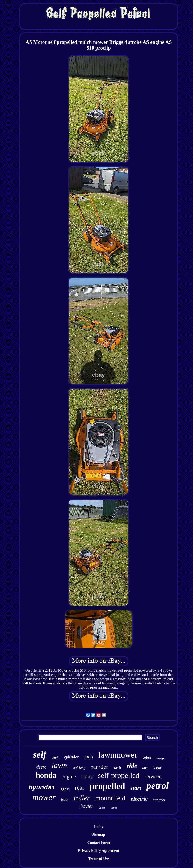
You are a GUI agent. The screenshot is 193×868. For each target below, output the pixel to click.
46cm (157, 768)
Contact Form (99, 843)
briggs (160, 758)
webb (117, 768)
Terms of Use (99, 859)
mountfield (110, 798)
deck (55, 758)
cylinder (71, 757)
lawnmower (118, 755)
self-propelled (119, 775)
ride (132, 766)
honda (46, 775)
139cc (114, 808)
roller (82, 798)
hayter (87, 806)
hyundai (42, 788)
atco (145, 768)
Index (99, 827)
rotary (87, 777)
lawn (59, 765)
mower (44, 797)
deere (41, 767)
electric (139, 799)
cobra (147, 758)
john (65, 800)
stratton (159, 800)
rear (80, 788)
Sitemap (98, 835)
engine (69, 776)
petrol (158, 786)
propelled (107, 786)
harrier (100, 767)
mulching (79, 768)
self (40, 755)
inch (89, 757)
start (136, 788)
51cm (102, 808)
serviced (153, 777)
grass (65, 789)
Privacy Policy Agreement (99, 851)
